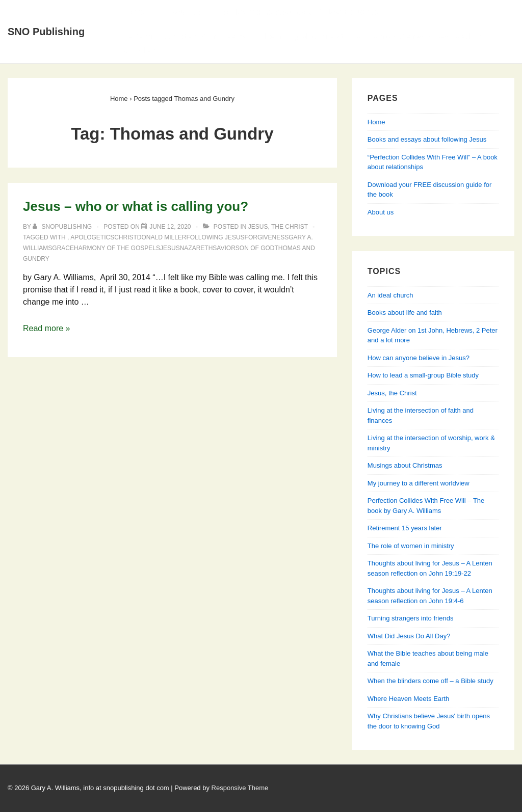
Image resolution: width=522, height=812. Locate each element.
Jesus (170, 248)
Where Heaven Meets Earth (408, 699)
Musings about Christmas (405, 465)
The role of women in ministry (411, 546)
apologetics (92, 237)
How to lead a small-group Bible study (423, 375)
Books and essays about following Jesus (299, 12)
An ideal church (390, 295)
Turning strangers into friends (411, 618)
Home (134, 12)
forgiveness (267, 237)
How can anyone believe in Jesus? (419, 358)
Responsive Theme (240, 788)
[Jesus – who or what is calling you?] (170, 227)
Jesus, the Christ (278, 227)
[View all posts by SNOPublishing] (63, 227)
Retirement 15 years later (405, 528)
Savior (224, 248)
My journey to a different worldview (419, 483)
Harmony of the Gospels (117, 248)
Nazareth (197, 248)
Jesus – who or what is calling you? (136, 206)
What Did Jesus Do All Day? (409, 636)
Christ (126, 237)
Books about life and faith (405, 313)
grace (63, 248)
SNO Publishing (46, 32)
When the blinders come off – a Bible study (430, 681)
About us (381, 212)
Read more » (47, 328)
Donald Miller (162, 237)
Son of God (255, 248)
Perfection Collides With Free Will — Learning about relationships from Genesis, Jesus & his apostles (302, 44)
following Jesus (216, 237)
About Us (182, 12)
